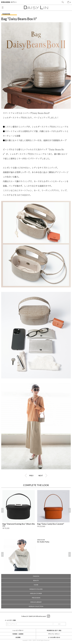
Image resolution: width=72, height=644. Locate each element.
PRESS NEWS (36, 598)
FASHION (36, 576)
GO (59, 624)
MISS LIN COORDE (36, 593)
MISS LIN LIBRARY (36, 602)
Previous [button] (2, 511)
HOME (36, 585)
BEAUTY (36, 580)
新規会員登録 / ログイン (9, 2)
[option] (19, 510)
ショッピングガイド (18, 630)
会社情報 (18, 637)
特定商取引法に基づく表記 (54, 630)
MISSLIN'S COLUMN (36, 589)
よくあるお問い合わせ (54, 637)
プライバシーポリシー (54, 634)
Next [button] (70, 511)
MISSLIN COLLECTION (36, 606)
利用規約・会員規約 (18, 634)
